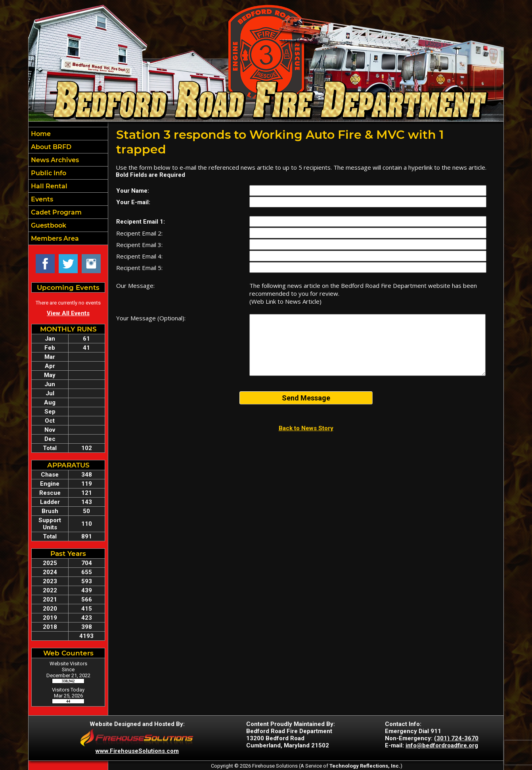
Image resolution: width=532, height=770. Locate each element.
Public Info (48, 173)
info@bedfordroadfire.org (442, 745)
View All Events (68, 313)
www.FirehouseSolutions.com (137, 751)
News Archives (54, 160)
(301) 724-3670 (456, 738)
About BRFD (50, 147)
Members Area (54, 238)
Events (41, 199)
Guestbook (48, 225)
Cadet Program (55, 212)
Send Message (306, 398)
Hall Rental (48, 186)
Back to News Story (306, 428)
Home (40, 134)
